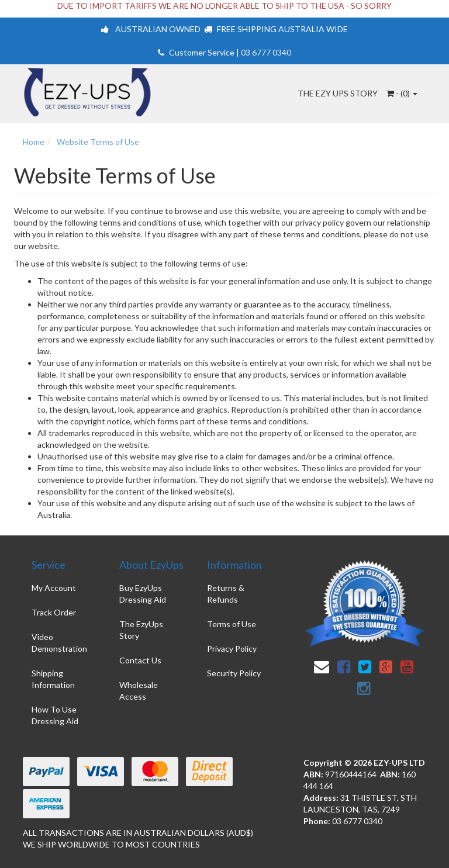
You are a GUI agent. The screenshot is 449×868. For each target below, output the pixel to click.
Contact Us (140, 660)
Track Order (54, 612)
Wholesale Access (139, 691)
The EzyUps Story (141, 630)
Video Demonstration (59, 643)
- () (402, 93)
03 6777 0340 (266, 52)
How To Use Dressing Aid (55, 715)
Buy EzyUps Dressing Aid (143, 594)
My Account (54, 588)
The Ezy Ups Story (338, 93)
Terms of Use (232, 624)
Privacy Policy (232, 649)
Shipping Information (53, 679)
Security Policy (234, 673)
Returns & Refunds (226, 594)
